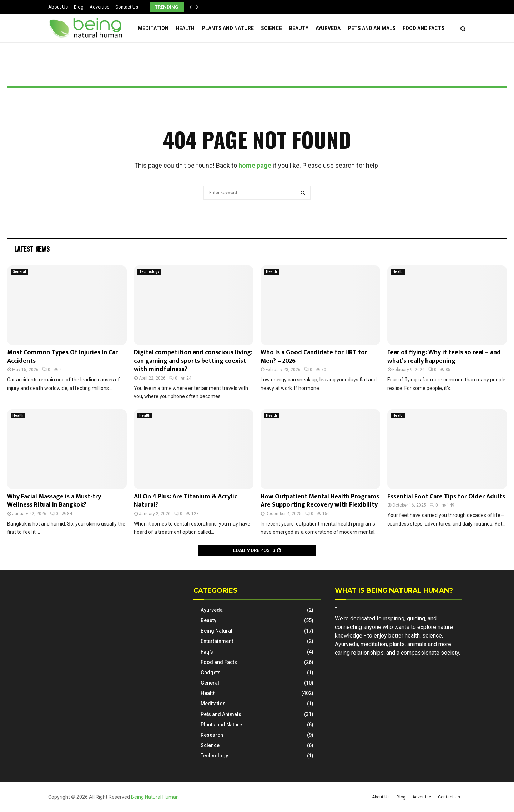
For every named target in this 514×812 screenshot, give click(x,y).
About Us (58, 7)
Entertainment (217, 641)
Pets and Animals (372, 28)
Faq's (207, 652)
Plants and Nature (228, 28)
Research (212, 735)
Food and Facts (424, 28)
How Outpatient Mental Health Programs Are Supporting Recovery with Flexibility (320, 501)
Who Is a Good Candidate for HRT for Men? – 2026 (314, 357)
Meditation (153, 28)
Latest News (32, 249)
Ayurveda (328, 28)
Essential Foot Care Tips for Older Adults (446, 497)
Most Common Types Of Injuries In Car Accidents (62, 357)
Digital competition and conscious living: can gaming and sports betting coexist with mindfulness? (193, 361)
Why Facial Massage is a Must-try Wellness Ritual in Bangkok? (54, 501)
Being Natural (216, 631)
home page (255, 165)
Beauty (299, 28)
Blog (79, 7)
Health (185, 28)
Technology (149, 272)
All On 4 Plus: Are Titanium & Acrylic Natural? (186, 501)
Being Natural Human (155, 797)
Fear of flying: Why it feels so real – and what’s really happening (444, 357)
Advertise (99, 7)
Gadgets (211, 673)
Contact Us (127, 7)
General (19, 272)
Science (271, 28)
